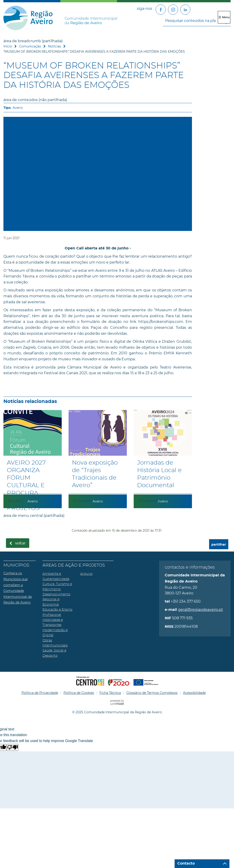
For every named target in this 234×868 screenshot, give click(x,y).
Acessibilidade (194, 693)
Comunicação (30, 46)
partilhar (219, 545)
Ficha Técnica (110, 693)
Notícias (55, 46)
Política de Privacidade (40, 693)
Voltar (20, 543)
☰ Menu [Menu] (224, 17)
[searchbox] (197, 21)
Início (8, 46)
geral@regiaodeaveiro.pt (201, 610)
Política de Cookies (79, 693)
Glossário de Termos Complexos (152, 693)
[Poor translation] (13, 747)
